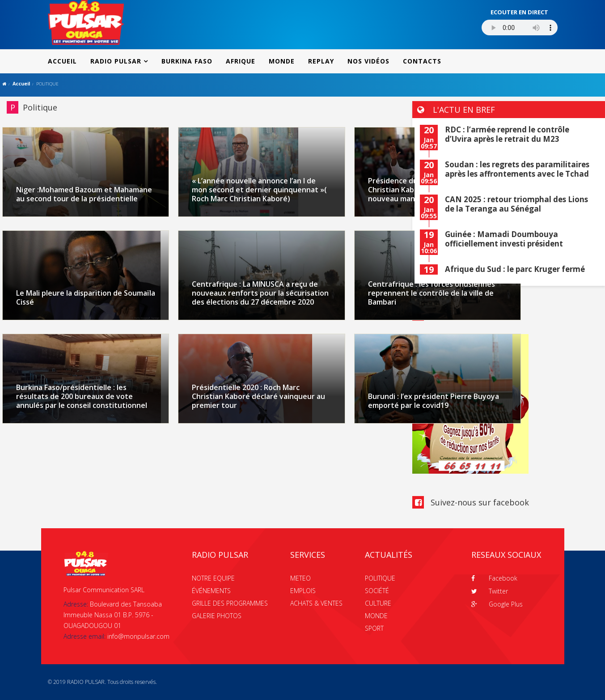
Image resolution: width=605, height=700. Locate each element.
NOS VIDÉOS (368, 61)
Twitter (490, 591)
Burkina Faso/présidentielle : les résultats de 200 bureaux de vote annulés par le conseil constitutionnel (82, 396)
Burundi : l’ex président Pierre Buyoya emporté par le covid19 (434, 401)
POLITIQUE (380, 578)
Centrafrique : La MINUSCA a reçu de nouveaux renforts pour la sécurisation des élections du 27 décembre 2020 (260, 293)
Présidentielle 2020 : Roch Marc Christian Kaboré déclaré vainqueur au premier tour (258, 396)
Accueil (21, 83)
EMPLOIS (303, 591)
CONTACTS (422, 61)
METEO (300, 578)
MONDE (282, 61)
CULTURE (378, 603)
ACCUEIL (62, 61)
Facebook (494, 578)
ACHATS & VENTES (316, 603)
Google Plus (497, 604)
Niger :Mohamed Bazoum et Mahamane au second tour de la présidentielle (84, 194)
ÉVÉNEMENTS (211, 591)
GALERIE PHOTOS (217, 616)
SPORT (374, 628)
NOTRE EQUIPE (213, 578)
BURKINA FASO (187, 61)
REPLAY (321, 61)
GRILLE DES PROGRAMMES (230, 603)
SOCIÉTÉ (377, 591)
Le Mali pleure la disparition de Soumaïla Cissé (86, 297)
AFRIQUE (241, 61)
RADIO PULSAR (116, 61)
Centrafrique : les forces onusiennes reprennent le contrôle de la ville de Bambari (432, 293)
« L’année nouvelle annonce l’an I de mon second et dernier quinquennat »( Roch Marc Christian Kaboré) (259, 190)
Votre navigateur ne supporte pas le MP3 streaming (520, 28)
